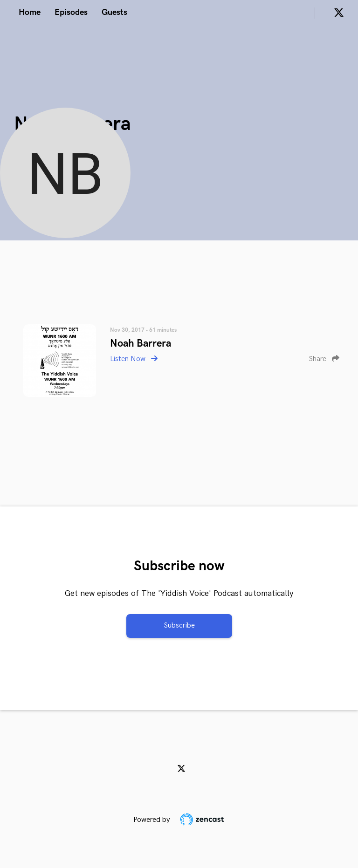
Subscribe (179, 625)
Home (30, 12)
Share (324, 359)
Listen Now (134, 359)
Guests (114, 12)
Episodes (71, 12)
